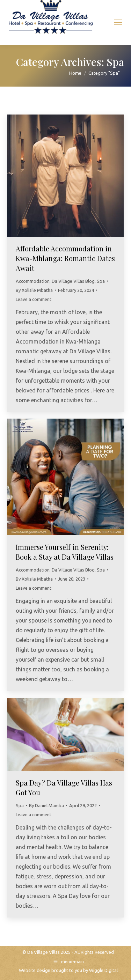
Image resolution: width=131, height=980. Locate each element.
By (34, 290)
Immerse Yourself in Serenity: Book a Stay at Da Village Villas (65, 552)
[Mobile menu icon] (118, 22)
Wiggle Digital (103, 970)
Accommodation (33, 281)
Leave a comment (34, 299)
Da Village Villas (43, 952)
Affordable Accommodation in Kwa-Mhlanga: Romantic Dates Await (65, 258)
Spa (101, 281)
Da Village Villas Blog (73, 281)
